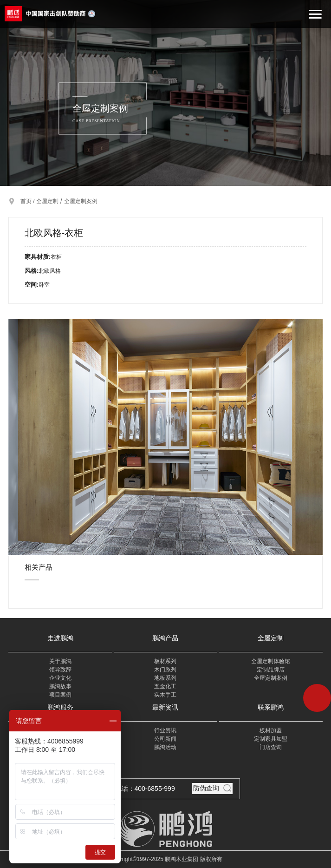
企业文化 (60, 678)
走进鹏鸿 (60, 638)
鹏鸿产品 (165, 638)
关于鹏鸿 (60, 661)
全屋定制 (47, 201)
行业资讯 (165, 730)
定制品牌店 (271, 670)
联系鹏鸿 (271, 707)
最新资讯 (165, 707)
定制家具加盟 (271, 739)
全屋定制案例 (81, 201)
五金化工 (165, 686)
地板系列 (165, 678)
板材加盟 (271, 730)
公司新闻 (165, 739)
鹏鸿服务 (60, 707)
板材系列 (165, 661)
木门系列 (165, 670)
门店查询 (271, 747)
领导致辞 (60, 670)
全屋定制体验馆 (271, 661)
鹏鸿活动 (165, 747)
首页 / (28, 201)
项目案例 (60, 695)
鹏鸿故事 (60, 686)
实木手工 (165, 695)
